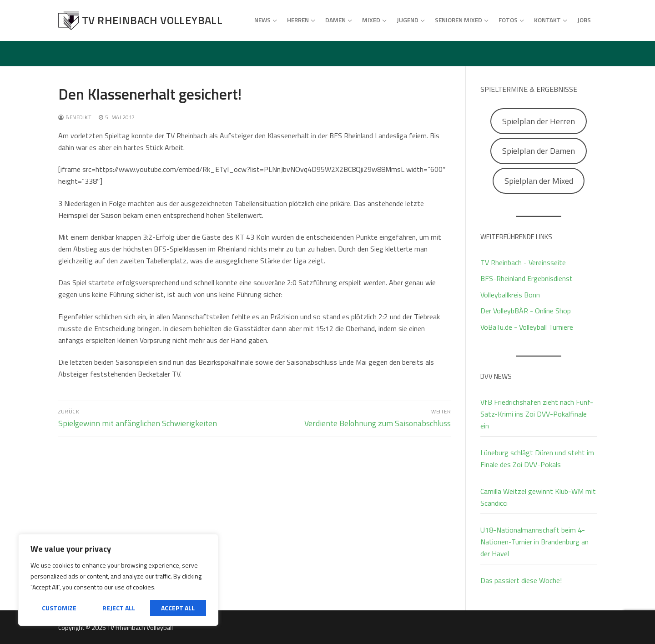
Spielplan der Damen (539, 151)
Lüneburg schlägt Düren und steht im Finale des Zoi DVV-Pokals (537, 458)
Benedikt (75, 117)
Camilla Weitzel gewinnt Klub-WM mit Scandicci (538, 497)
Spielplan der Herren (539, 121)
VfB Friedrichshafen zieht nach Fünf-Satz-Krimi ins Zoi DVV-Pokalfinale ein (537, 414)
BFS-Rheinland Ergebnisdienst (527, 278)
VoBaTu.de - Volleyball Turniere (527, 327)
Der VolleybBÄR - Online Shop (526, 311)
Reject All (119, 608)
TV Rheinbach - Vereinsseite (523, 262)
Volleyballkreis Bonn (510, 295)
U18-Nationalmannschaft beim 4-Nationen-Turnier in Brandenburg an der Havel (534, 542)
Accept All (178, 608)
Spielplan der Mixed (539, 181)
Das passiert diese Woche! (521, 580)
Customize (59, 608)
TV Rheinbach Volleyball (152, 20)
